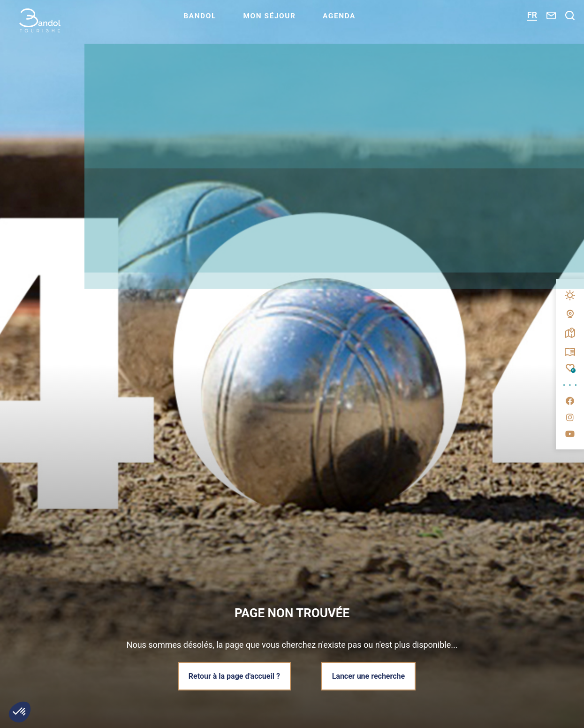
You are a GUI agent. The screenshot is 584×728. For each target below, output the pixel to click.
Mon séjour (292, 22)
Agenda (364, 22)
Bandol (219, 22)
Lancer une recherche (369, 676)
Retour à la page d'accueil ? (233, 676)
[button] (20, 712)
